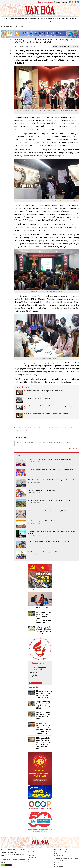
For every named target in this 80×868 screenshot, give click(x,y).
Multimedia (47, 22)
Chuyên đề (68, 18)
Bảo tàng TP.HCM (21, 431)
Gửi (31, 683)
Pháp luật (74, 18)
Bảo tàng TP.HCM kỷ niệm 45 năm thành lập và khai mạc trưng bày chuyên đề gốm (50, 407)
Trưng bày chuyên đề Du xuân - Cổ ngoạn (39, 398)
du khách (51, 428)
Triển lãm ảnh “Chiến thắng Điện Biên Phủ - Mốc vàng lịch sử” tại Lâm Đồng (52, 480)
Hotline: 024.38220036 (46, 2)
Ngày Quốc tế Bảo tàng (65, 428)
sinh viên (42, 428)
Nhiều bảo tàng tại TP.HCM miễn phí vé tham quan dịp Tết (44, 391)
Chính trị (8, 18)
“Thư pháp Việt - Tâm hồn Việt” (27, 428)
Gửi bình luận (73, 449)
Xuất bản (21, 18)
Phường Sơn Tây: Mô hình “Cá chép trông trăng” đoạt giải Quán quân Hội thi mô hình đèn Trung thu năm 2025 (44, 617)
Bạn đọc (29, 22)
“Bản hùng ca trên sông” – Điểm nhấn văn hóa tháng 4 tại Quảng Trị (49, 511)
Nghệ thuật (41, 18)
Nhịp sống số (34, 22)
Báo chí (17, 18)
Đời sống (50, 18)
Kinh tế (54, 18)
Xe (39, 22)
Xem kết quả (38, 683)
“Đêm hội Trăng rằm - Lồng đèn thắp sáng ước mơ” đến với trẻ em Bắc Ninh (44, 630)
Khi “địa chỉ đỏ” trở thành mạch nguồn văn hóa (43, 552)
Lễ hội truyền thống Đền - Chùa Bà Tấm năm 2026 (44, 521)
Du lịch (31, 18)
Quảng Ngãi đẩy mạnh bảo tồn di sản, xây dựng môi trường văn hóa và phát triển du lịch (52, 532)
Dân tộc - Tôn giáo (61, 18)
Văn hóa (12, 18)
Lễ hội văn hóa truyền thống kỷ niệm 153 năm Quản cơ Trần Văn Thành (50, 470)
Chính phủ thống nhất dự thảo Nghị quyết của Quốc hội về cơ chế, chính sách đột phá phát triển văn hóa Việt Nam (44, 728)
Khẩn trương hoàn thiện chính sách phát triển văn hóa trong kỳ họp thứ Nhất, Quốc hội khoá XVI (44, 743)
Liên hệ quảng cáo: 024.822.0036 (36, 862)
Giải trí (45, 18)
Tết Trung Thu (36, 590)
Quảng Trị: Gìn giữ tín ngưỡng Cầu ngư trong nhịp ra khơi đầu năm (49, 459)
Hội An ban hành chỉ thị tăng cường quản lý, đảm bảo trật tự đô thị (49, 500)
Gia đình (35, 18)
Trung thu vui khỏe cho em (38, 608)
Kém (33, 679)
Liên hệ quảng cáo (60, 2)
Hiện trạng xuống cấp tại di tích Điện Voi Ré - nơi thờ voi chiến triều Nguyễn (44, 694)
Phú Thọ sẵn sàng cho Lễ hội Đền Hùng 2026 (42, 490)
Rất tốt (34, 675)
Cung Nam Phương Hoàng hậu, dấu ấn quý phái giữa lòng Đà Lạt (48, 542)
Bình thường (35, 677)
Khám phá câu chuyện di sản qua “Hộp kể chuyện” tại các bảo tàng (47, 414)
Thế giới (42, 22)
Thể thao (26, 18)
